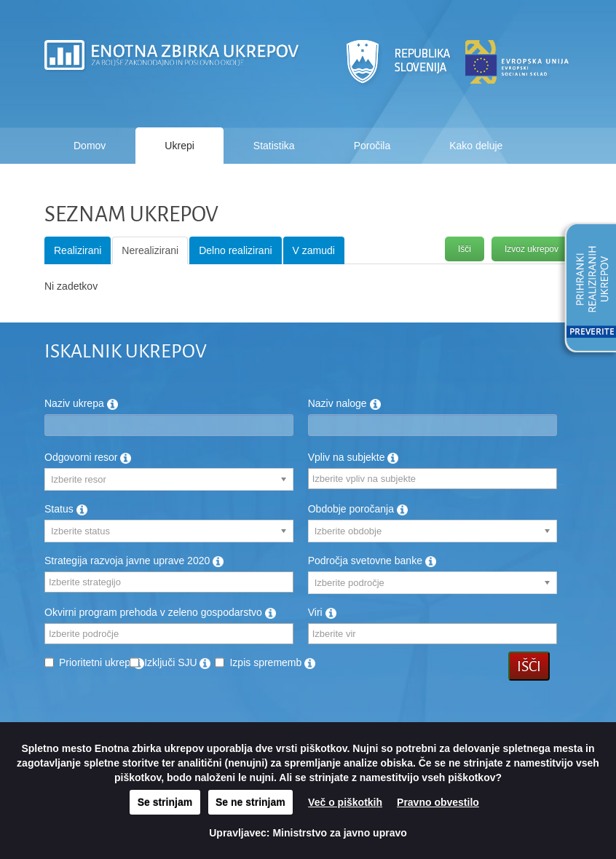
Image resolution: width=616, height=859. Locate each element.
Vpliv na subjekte (354, 457)
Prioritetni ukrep (102, 662)
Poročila (372, 146)
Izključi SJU (177, 662)
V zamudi (314, 250)
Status (66, 509)
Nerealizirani (150, 250)
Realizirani (78, 250)
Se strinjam (165, 802)
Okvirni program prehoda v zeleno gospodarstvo (160, 612)
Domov (90, 146)
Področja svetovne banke (372, 561)
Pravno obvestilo (438, 802)
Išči (465, 249)
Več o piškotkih (345, 802)
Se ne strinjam (250, 802)
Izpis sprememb (272, 662)
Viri (322, 612)
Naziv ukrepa (81, 403)
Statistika (274, 146)
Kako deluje (476, 146)
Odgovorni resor (88, 457)
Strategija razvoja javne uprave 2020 (134, 561)
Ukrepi (179, 146)
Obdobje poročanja (358, 509)
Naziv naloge (344, 403)
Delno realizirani (235, 250)
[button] (585, 290)
